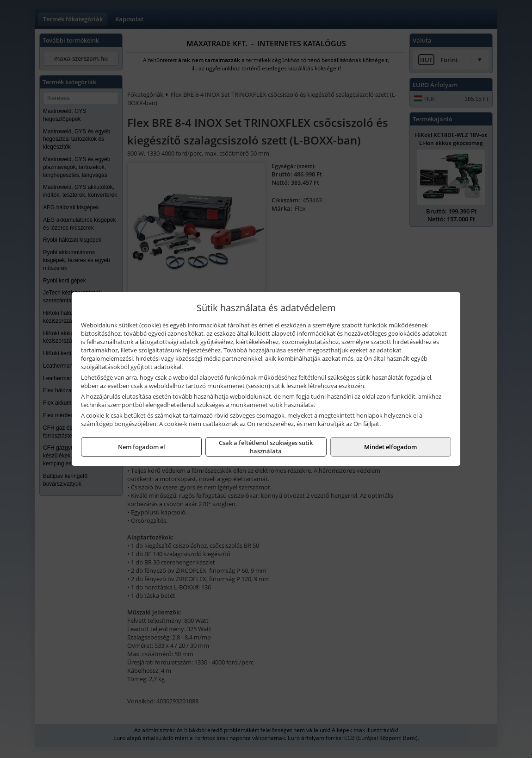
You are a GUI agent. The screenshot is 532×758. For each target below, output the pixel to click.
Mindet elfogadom (390, 447)
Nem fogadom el (142, 447)
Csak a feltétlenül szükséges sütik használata (266, 447)
